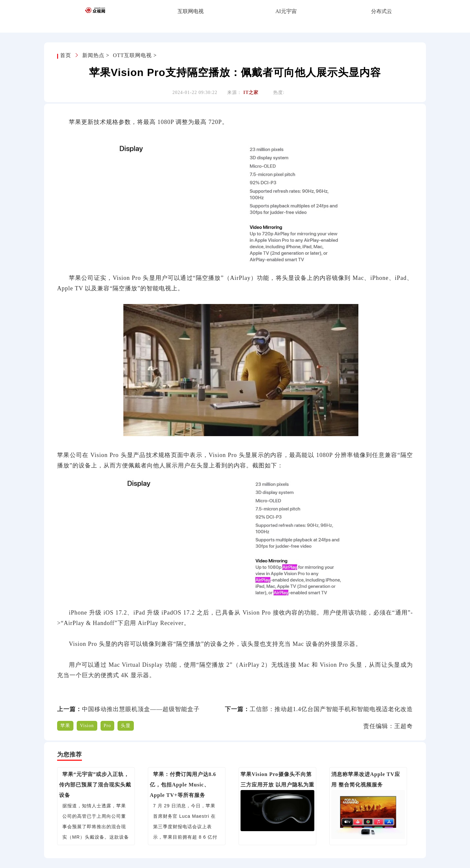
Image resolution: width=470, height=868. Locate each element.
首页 (66, 55)
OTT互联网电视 (132, 55)
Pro (107, 726)
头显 (126, 726)
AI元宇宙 (286, 11)
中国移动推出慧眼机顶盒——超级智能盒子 (141, 709)
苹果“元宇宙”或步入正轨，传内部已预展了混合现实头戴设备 (95, 785)
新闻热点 (93, 55)
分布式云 (382, 11)
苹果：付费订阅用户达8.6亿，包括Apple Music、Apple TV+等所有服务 (183, 785)
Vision (87, 726)
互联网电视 (191, 11)
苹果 (65, 726)
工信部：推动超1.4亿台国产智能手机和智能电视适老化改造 (331, 709)
